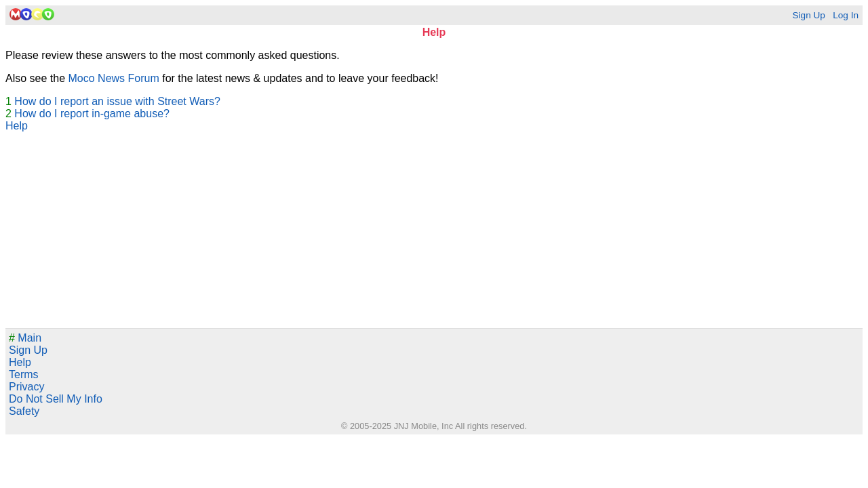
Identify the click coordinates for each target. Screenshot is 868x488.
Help (17, 126)
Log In (846, 15)
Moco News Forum (114, 78)
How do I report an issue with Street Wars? (117, 101)
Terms (24, 374)
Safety (24, 411)
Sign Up (808, 15)
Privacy (26, 387)
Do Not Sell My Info (56, 399)
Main (25, 338)
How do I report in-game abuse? (92, 114)
